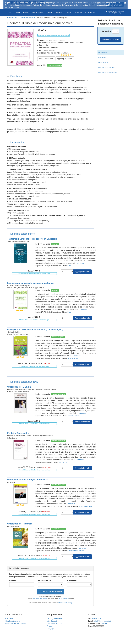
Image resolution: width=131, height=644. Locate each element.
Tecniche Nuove (73, 358)
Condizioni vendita (13, 621)
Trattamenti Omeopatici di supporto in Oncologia (32, 239)
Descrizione (16, 76)
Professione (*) (44, 580)
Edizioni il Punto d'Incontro (77, 551)
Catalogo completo (54, 618)
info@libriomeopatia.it (103, 621)
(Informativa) (67, 5)
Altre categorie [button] (91, 12)
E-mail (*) (13, 580)
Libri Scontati (52, 621)
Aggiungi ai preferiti (65, 59)
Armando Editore (73, 416)
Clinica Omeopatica (58, 337)
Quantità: (107, 31)
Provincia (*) (72, 580)
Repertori (68, 12)
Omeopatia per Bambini (19, 387)
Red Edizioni (63, 462)
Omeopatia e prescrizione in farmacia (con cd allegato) (35, 329)
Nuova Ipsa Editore (85, 506)
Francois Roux (63, 43)
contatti (104, 624)
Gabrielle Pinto (12, 392)
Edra (47, 45)
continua (81, 263)
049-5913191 (97, 618)
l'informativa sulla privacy (40, 598)
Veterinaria (78, 12)
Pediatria (49, 12)
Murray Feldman (24, 392)
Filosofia (26, 12)
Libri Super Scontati (54, 624)
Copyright (51, 629)
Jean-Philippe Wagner (36, 288)
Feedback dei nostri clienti (16, 624)
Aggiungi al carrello (82, 272)
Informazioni (103, 52)
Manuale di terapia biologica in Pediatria (28, 480)
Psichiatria (58, 12)
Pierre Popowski (76, 43)
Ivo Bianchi (11, 482)
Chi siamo (9, 618)
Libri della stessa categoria (24, 382)
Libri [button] (10, 12)
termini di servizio (64, 598)
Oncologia (55, 244)
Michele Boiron (50, 43)
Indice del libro (18, 142)
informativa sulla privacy (65, 603)
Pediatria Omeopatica (55, 65)
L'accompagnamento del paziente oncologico (30, 283)
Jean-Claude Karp (13, 241)
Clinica (18, 12)
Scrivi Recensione (46, 59)
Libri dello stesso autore (23, 234)
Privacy (50, 626)
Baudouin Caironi (13, 526)
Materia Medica (37, 12)
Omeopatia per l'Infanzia (20, 524)
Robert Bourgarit (13, 438)
